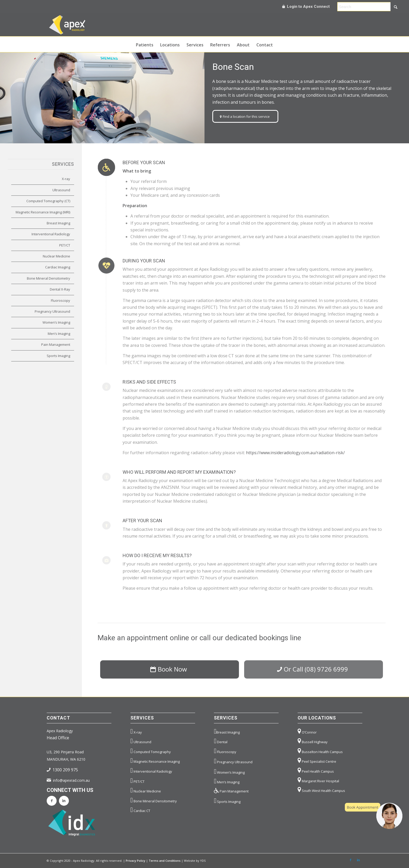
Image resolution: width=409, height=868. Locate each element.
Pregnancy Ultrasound (52, 311)
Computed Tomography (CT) (48, 201)
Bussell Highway (313, 741)
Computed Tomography (151, 751)
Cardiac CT (140, 810)
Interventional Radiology (51, 234)
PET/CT (65, 245)
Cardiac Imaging (58, 267)
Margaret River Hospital (318, 780)
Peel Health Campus (316, 770)
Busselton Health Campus (320, 751)
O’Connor (307, 731)
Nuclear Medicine (56, 256)
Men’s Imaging (59, 334)
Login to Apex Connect (306, 7)
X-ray (66, 179)
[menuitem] (145, 44)
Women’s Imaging (56, 322)
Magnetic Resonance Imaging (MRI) (43, 212)
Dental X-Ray (60, 289)
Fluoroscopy (61, 300)
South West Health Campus (321, 790)
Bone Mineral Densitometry (49, 278)
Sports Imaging (58, 356)
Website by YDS (195, 861)
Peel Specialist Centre (317, 761)
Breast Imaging (58, 223)
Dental (221, 741)
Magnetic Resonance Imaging (155, 761)
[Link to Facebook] (351, 860)
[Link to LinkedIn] (358, 860)
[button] (374, 816)
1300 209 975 (65, 770)
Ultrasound (61, 190)
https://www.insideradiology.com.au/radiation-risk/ (295, 453)
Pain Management (56, 344)
